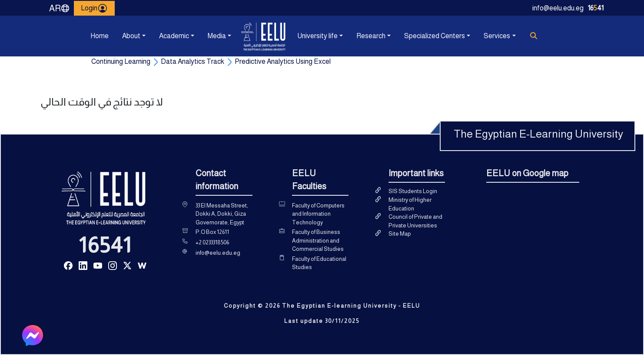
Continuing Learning (121, 61)
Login (94, 8)
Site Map (400, 234)
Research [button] (371, 36)
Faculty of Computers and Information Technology (318, 214)
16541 (105, 245)
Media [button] (217, 36)
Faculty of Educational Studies (319, 263)
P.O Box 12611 (212, 232)
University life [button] (317, 36)
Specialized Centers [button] (435, 36)
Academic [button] (174, 36)
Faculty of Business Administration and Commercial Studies (318, 240)
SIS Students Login (413, 191)
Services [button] (497, 36)
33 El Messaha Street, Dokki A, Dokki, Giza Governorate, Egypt (222, 214)
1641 (596, 8)
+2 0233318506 (212, 242)
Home (100, 36)
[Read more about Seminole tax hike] (68, 265)
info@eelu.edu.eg (558, 8)
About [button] (131, 36)
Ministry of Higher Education (410, 204)
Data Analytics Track (193, 61)
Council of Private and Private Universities (415, 221)
